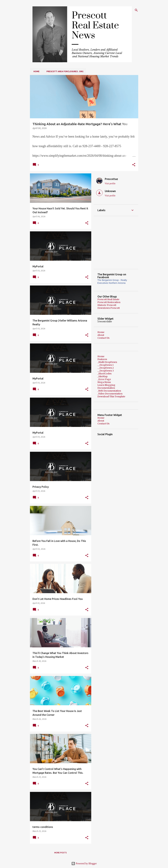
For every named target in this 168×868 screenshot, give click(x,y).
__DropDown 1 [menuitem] (105, 365)
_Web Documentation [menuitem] (109, 391)
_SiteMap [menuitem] (102, 376)
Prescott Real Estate (108, 299)
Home (36, 71)
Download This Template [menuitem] (111, 396)
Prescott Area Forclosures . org (64, 71)
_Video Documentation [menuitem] (110, 394)
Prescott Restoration (109, 302)
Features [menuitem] (102, 359)
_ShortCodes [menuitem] (104, 374)
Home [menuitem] (101, 356)
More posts (61, 853)
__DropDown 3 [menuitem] (106, 371)
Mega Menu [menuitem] (104, 382)
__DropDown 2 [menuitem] (106, 368)
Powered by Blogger (84, 863)
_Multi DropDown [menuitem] (107, 362)
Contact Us (103, 338)
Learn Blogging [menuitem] (106, 385)
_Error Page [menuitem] (104, 379)
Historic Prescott (107, 305)
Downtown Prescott (109, 308)
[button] (134, 165)
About (101, 335)
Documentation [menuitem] (106, 388)
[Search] (136, 10)
